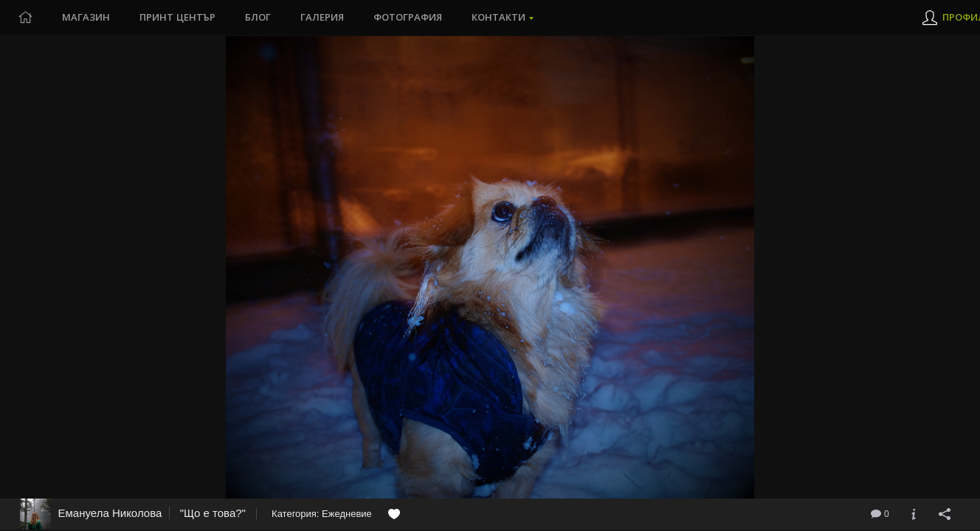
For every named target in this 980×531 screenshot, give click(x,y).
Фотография (408, 17)
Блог (258, 17)
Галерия (322, 17)
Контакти (498, 17)
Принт (177, 17)
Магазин (86, 17)
